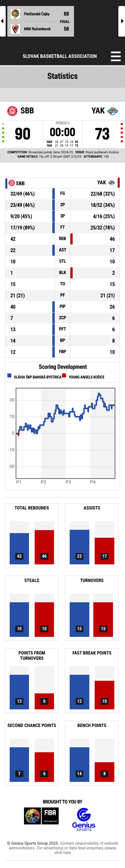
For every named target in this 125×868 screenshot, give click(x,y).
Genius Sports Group (84, 820)
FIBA (41, 820)
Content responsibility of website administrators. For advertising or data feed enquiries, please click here (63, 848)
